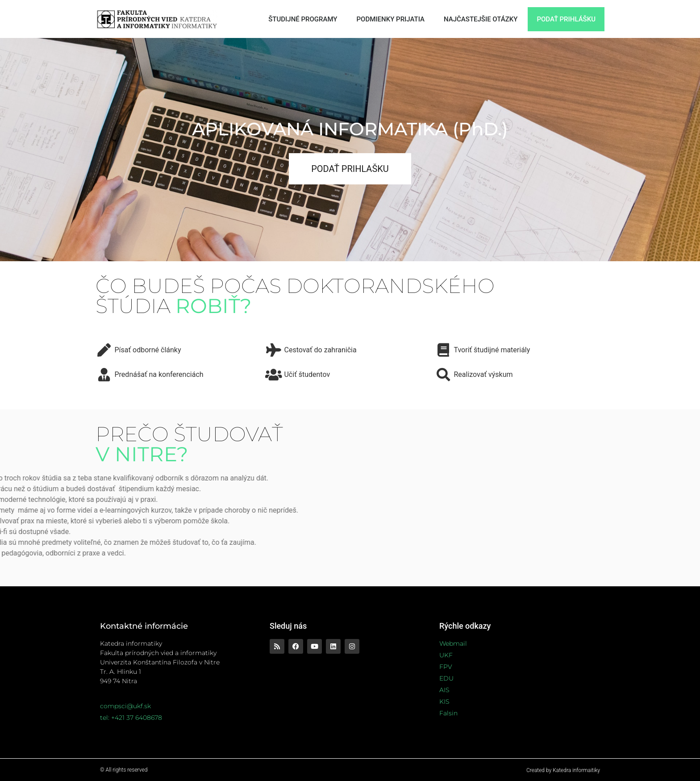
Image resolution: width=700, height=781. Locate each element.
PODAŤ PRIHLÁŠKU (566, 19)
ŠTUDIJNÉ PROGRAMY (303, 19)
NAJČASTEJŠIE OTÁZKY (481, 19)
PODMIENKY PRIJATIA (391, 19)
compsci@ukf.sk (125, 706)
